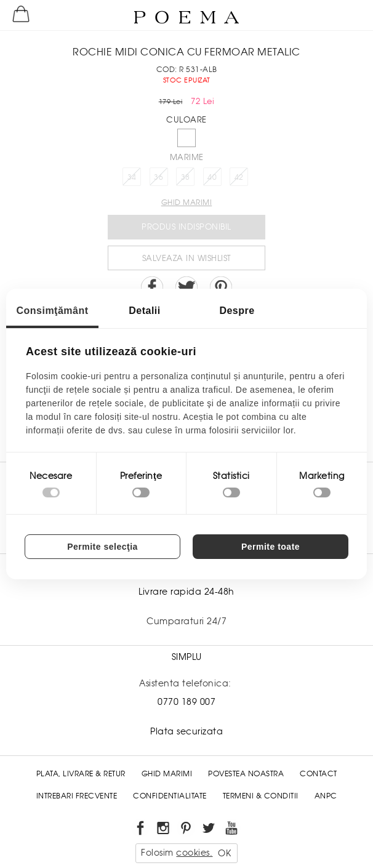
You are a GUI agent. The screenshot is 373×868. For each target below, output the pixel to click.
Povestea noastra (246, 774)
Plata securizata (186, 731)
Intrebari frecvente (77, 796)
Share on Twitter (186, 287)
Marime (187, 157)
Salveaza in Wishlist (187, 258)
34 (132, 177)
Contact (319, 774)
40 (212, 177)
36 (158, 177)
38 (186, 177)
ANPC (326, 796)
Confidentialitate (170, 796)
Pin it (221, 287)
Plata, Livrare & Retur (81, 774)
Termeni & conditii (261, 796)
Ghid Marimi (167, 774)
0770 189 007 (186, 702)
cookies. (194, 853)
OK (224, 853)
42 (239, 177)
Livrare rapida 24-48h (186, 592)
